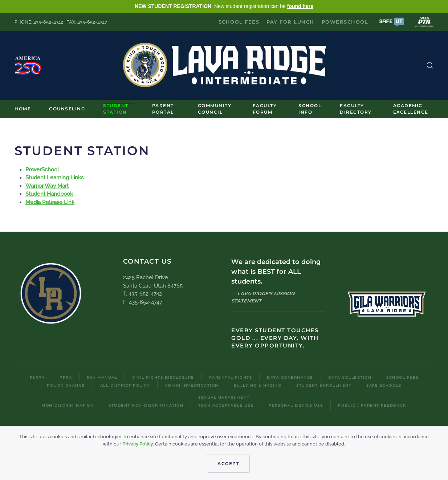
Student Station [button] (116, 109)
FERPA (37, 377)
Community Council (215, 109)
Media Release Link (50, 202)
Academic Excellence (411, 109)
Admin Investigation (192, 385)
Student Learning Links (54, 178)
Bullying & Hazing (258, 385)
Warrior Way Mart (47, 186)
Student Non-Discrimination (146, 405)
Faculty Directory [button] (356, 109)
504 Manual (102, 377)
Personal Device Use (296, 405)
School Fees (239, 22)
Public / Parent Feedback (372, 405)
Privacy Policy (138, 444)
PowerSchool (345, 22)
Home (23, 109)
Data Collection (350, 377)
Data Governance (290, 377)
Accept (228, 463)
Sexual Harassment (224, 397)
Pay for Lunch (290, 22)
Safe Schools (384, 385)
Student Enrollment (324, 385)
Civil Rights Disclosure (163, 377)
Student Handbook (49, 194)
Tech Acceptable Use (226, 405)
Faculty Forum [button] (265, 109)
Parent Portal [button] (163, 109)
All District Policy (125, 385)
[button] (392, 22)
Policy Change (66, 385)
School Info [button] (310, 109)
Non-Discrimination (68, 405)
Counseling (67, 109)
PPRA (66, 377)
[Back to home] (224, 65)
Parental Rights (231, 377)
